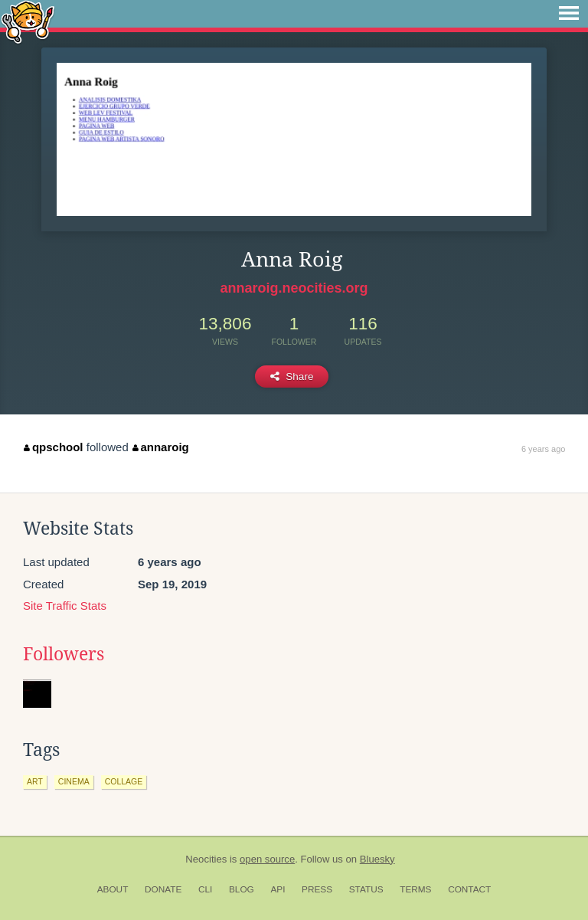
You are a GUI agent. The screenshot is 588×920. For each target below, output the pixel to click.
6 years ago (543, 449)
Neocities (206, 859)
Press (317, 889)
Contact (469, 889)
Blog (242, 889)
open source (267, 859)
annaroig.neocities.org (294, 288)
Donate (163, 889)
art (35, 781)
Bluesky (377, 859)
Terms (415, 889)
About (113, 889)
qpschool (53, 447)
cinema (74, 781)
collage (124, 781)
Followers (64, 654)
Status (366, 889)
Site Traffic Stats (65, 606)
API (278, 889)
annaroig (161, 447)
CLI (205, 889)
